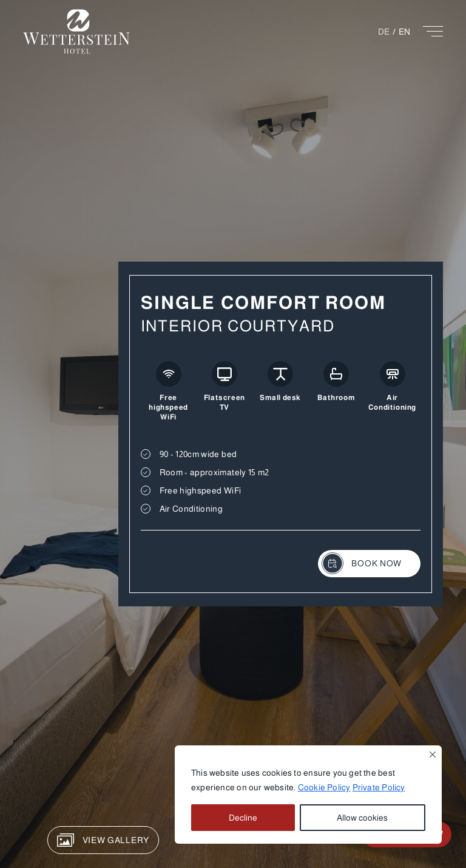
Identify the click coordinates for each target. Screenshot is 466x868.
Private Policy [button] (379, 787)
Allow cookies (362, 818)
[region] (308, 795)
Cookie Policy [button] (324, 787)
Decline (243, 818)
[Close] (433, 754)
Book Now (362, 563)
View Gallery (103, 840)
